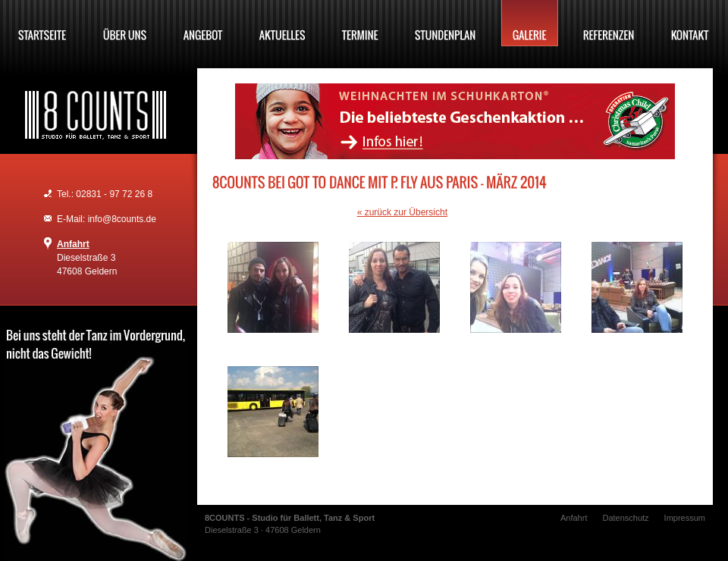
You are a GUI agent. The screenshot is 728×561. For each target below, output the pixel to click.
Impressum (685, 518)
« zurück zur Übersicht (402, 212)
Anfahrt (73, 244)
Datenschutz (625, 518)
